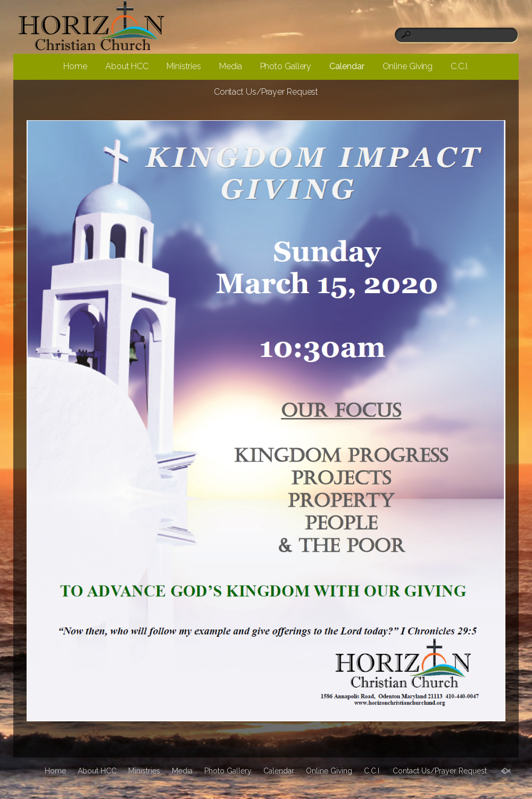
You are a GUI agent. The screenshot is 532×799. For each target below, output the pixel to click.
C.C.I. (459, 66)
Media (231, 66)
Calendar (347, 66)
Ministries (184, 66)
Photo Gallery (286, 66)
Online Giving (408, 66)
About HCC (127, 66)
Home (75, 66)
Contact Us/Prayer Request (266, 92)
